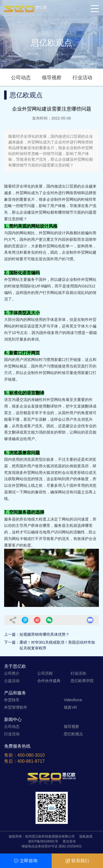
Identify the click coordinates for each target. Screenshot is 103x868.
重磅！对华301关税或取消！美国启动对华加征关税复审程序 (57, 645)
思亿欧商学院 (82, 681)
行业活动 (82, 78)
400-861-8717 (31, 761)
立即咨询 (26, 861)
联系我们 (77, 861)
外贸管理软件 (16, 707)
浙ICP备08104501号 (43, 841)
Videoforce (73, 700)
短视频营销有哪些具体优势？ (44, 634)
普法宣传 (69, 841)
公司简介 (12, 673)
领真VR (70, 707)
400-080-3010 (31, 755)
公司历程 (45, 673)
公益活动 (12, 681)
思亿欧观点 (73, 734)
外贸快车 (12, 700)
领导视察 (52, 78)
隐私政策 (86, 836)
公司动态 (21, 78)
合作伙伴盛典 (49, 681)
